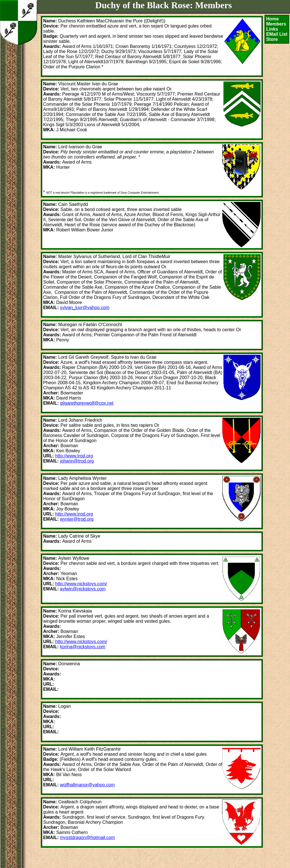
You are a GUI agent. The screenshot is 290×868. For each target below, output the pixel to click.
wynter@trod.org (77, 519)
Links (272, 29)
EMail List (277, 34)
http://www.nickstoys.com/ (81, 584)
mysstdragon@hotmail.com (88, 838)
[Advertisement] (107, 858)
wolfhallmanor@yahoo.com (87, 785)
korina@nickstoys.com (83, 647)
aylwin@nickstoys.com (83, 589)
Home (272, 19)
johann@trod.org (77, 461)
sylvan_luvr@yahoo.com (85, 308)
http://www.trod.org (74, 456)
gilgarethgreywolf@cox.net (87, 403)
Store (272, 39)
